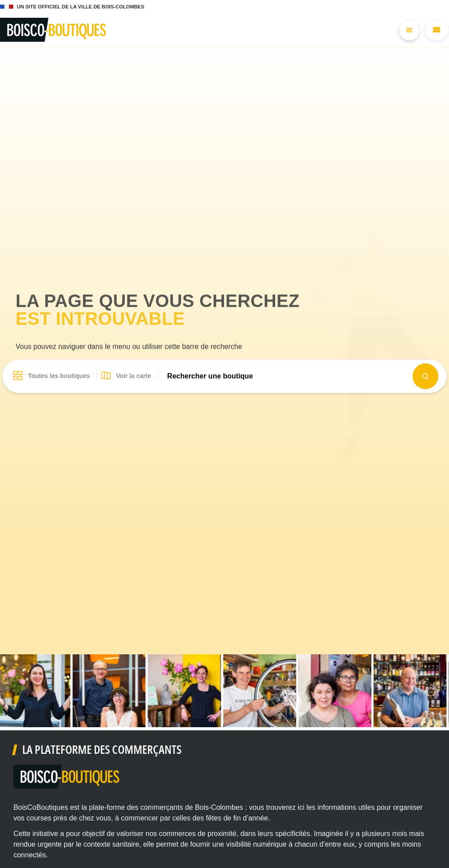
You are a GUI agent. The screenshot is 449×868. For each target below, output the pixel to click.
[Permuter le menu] (409, 30)
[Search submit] (425, 376)
